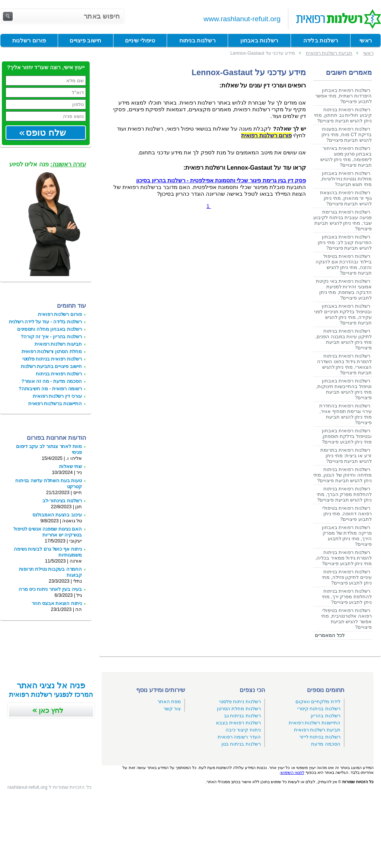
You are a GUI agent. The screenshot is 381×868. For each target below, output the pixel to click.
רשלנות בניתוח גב (242, 716)
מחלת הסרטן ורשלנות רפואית (52, 351)
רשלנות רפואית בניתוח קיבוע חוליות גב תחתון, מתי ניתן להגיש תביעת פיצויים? (343, 115)
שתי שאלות (71, 466)
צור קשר (172, 709)
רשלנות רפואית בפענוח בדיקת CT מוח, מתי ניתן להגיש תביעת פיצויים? (347, 134)
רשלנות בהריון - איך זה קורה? (51, 337)
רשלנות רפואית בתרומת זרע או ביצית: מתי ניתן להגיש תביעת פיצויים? (346, 456)
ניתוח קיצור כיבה (243, 730)
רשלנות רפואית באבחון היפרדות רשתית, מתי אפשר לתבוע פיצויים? (343, 96)
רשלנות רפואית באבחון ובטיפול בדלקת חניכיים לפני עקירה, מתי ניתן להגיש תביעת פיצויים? (343, 314)
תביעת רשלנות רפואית (317, 730)
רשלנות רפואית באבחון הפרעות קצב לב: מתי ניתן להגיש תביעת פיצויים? (345, 242)
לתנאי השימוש (292, 772)
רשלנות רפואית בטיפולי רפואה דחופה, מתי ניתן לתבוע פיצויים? (347, 514)
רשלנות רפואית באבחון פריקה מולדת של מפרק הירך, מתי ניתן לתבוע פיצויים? (347, 536)
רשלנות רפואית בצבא (238, 723)
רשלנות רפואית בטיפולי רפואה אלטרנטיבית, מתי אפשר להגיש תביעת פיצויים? (346, 619)
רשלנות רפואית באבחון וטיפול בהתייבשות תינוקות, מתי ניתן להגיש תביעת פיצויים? (344, 389)
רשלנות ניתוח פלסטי (240, 702)
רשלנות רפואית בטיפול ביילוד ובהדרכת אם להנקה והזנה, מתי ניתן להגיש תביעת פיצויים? (344, 265)
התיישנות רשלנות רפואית (315, 723)
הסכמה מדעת (326, 744)
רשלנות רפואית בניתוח (59, 374)
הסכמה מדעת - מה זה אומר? (52, 381)
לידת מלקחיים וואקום (318, 702)
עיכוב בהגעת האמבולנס (57, 515)
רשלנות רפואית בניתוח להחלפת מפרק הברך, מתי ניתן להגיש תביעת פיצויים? (344, 494)
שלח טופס (46, 133)
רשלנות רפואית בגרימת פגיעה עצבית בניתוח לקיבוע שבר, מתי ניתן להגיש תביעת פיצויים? (342, 220)
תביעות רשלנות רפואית (58, 344)
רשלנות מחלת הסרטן (239, 709)
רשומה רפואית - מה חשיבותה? (50, 389)
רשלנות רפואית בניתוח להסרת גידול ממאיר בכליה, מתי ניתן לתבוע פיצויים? (344, 558)
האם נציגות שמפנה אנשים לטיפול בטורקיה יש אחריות (48, 532)
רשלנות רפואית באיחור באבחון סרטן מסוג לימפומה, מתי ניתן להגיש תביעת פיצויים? (346, 157)
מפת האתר (169, 702)
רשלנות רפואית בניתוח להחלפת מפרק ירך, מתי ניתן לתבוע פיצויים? (347, 597)
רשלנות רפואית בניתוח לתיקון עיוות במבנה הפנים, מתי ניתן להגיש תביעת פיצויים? (344, 339)
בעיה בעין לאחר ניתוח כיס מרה (50, 589)
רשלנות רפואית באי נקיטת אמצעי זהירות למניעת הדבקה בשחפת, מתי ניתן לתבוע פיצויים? (344, 289)
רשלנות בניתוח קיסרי (319, 709)
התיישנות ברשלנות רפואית (55, 403)
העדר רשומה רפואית (239, 737)
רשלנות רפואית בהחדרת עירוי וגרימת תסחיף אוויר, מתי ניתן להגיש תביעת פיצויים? (345, 414)
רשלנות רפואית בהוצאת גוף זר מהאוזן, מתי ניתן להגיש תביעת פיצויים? (346, 198)
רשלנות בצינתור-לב (62, 501)
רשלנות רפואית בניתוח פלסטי (52, 359)
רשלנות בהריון (326, 716)
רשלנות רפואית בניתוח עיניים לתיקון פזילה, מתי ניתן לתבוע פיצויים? (347, 577)
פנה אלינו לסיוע (48, 164)
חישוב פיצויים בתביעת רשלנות (51, 366)
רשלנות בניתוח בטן (241, 744)
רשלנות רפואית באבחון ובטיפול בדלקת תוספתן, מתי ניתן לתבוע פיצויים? (347, 436)
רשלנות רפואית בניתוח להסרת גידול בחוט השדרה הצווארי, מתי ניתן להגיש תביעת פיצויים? (344, 364)
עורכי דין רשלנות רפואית (57, 396)
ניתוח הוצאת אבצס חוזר (57, 603)
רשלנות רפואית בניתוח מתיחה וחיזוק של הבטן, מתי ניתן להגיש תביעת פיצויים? (342, 475)
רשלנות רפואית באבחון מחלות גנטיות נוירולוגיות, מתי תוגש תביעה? (346, 179)
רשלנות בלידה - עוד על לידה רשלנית (45, 322)
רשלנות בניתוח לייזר (320, 737)
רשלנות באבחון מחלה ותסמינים (49, 329)
